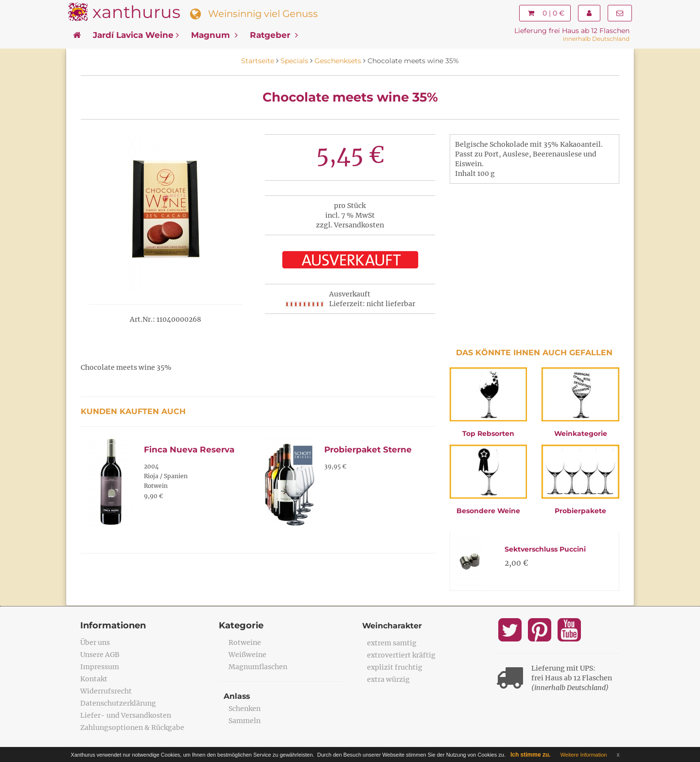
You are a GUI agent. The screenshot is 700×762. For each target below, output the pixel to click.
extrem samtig (392, 643)
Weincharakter (393, 626)
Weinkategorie (581, 433)
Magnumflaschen (258, 667)
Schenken (245, 709)
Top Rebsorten (488, 433)
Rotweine (245, 642)
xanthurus (136, 12)
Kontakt (94, 679)
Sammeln (245, 721)
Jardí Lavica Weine (136, 35)
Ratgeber (274, 35)
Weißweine (247, 655)
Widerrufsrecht (106, 691)
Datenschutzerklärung (118, 703)
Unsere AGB (100, 655)
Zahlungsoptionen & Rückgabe (132, 727)
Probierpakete (580, 511)
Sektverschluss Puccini (545, 549)
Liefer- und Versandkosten (126, 715)
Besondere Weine (488, 511)
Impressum (100, 667)
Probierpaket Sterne (368, 450)
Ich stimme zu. (531, 755)
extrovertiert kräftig (401, 655)
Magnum (214, 35)
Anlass (237, 696)
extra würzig (388, 679)
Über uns (95, 642)
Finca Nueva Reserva (189, 450)
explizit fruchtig (395, 667)
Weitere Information (584, 755)
